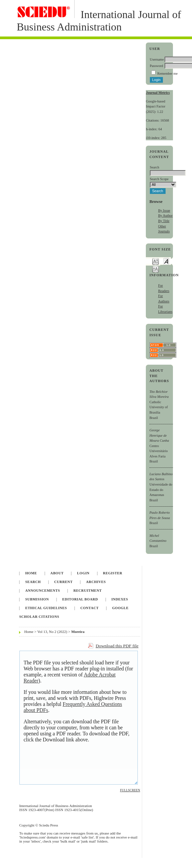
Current (63, 582)
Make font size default (166, 261)
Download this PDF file (117, 646)
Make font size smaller (156, 261)
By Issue (164, 210)
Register (113, 573)
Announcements (42, 591)
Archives (96, 582)
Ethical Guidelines (46, 608)
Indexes (120, 599)
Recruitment (87, 591)
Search (33, 582)
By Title (164, 221)
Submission (37, 599)
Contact (89, 608)
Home (31, 573)
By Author (166, 215)
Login (83, 573)
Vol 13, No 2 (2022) (52, 632)
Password (157, 66)
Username (157, 59)
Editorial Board (80, 599)
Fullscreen (130, 790)
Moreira (78, 632)
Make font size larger (156, 269)
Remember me (167, 74)
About (57, 573)
